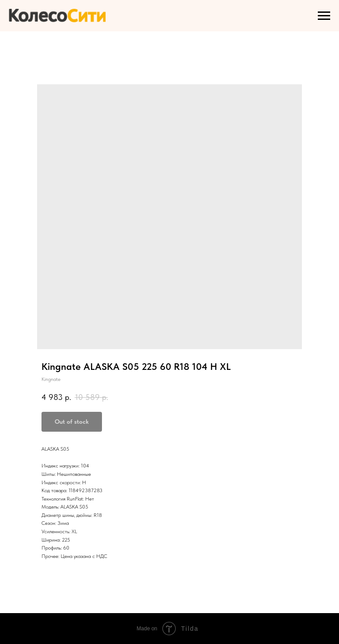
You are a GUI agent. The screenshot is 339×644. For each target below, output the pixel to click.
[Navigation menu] (324, 16)
